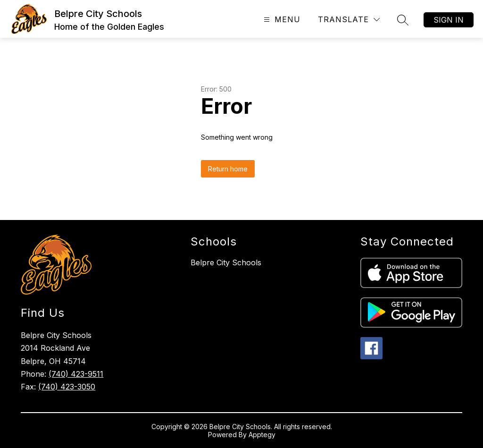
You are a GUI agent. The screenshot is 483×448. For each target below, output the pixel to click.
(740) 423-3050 (67, 387)
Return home (228, 169)
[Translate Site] (349, 20)
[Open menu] (281, 20)
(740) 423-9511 (76, 374)
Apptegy (262, 435)
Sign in (449, 20)
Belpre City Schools (226, 262)
